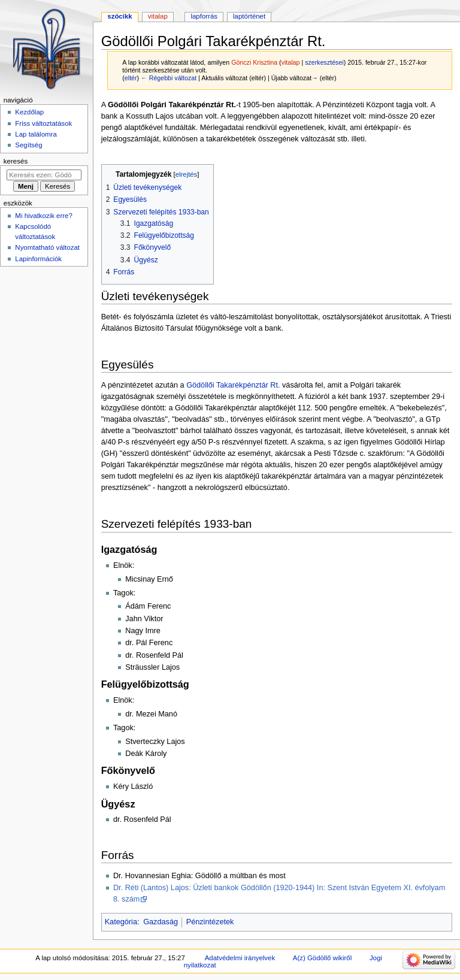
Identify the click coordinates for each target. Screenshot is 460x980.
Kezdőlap (29, 112)
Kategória (121, 922)
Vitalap (158, 16)
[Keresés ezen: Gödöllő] (44, 175)
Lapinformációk (38, 259)
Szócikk (119, 16)
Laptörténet (249, 16)
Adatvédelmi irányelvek (240, 958)
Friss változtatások (43, 123)
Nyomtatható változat (47, 247)
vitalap (291, 62)
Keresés (16, 161)
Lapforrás (204, 16)
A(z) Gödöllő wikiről (322, 958)
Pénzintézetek (210, 922)
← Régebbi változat (169, 78)
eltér (131, 78)
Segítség (28, 145)
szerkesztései (324, 62)
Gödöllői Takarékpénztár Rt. (233, 385)
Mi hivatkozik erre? (43, 216)
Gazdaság (161, 922)
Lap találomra (36, 134)
